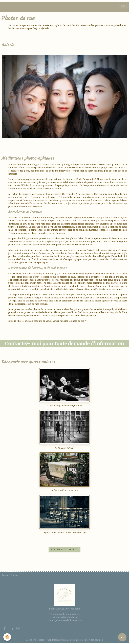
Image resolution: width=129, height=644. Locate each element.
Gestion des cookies (92, 640)
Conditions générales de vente (63, 640)
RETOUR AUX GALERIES (65, 549)
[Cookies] (7, 637)
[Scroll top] (122, 637)
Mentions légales (35, 640)
